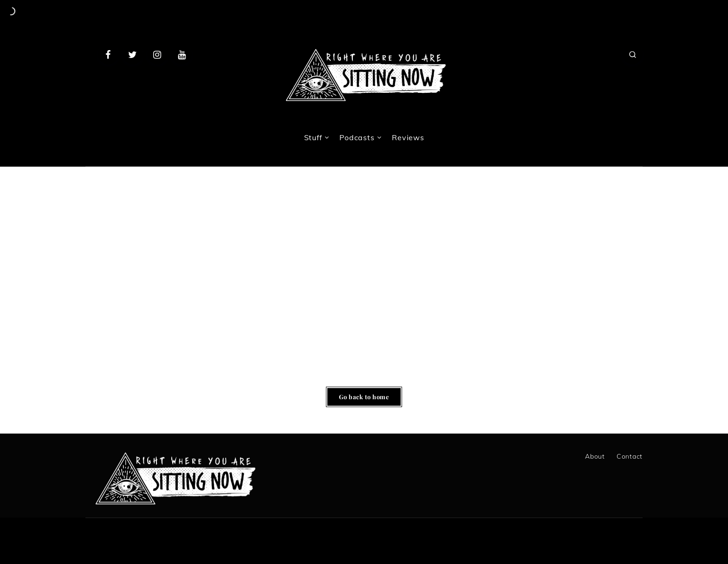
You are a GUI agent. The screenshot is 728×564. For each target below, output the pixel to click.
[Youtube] (182, 54)
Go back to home (364, 397)
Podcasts (357, 137)
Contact (630, 456)
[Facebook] (108, 54)
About (595, 456)
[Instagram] (157, 54)
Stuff (313, 137)
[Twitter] (133, 54)
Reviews (408, 137)
